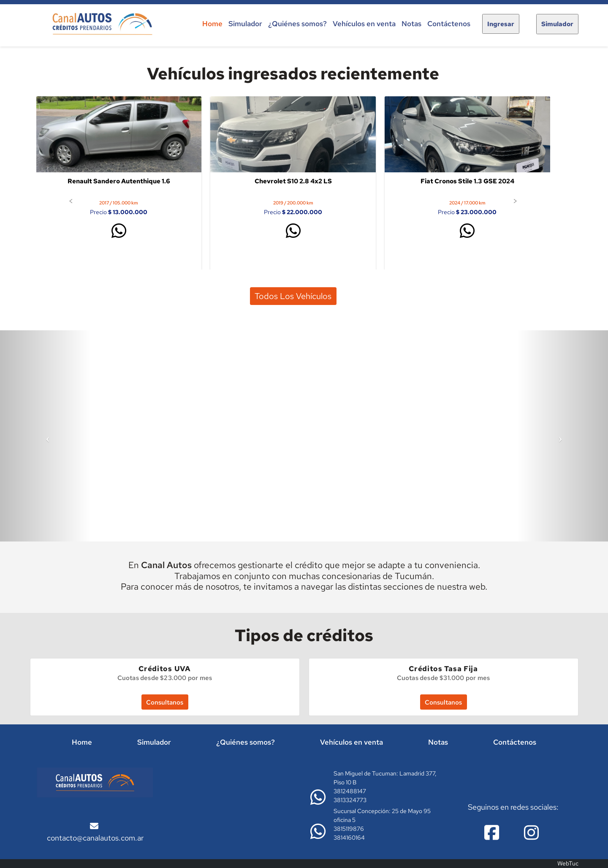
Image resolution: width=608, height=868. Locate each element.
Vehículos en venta (364, 24)
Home (212, 24)
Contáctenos (449, 24)
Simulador (245, 24)
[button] (71, 201)
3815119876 (349, 829)
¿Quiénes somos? (297, 24)
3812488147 (350, 791)
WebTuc (568, 863)
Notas (411, 24)
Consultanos (165, 702)
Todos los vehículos (293, 296)
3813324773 (350, 800)
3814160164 (349, 838)
